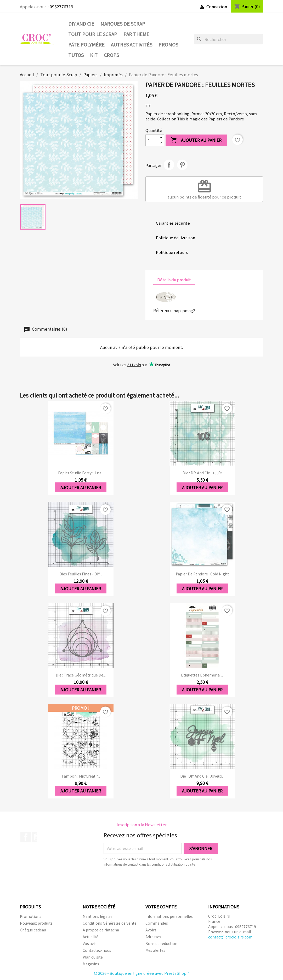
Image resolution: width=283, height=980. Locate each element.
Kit (94, 55)
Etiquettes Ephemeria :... (202, 675)
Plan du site (93, 957)
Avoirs (151, 930)
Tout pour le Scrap (93, 34)
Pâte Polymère (86, 44)
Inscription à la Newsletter (142, 824)
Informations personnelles (169, 916)
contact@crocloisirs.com (230, 937)
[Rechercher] (229, 39)
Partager (169, 165)
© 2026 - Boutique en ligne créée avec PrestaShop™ (142, 973)
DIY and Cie (81, 24)
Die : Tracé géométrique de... (81, 675)
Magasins (91, 964)
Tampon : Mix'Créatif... (81, 776)
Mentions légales (98, 916)
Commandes (157, 923)
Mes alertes (155, 950)
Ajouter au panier (196, 140)
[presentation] (147, 881)
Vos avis (90, 943)
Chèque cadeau (33, 930)
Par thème (136, 34)
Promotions (31, 916)
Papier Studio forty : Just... (81, 473)
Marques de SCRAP (123, 24)
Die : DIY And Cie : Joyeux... (202, 776)
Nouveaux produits (36, 923)
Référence (163, 310)
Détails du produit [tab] (174, 280)
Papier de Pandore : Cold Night (202, 574)
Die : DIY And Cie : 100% (202, 473)
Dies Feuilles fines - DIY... (81, 574)
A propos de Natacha (101, 930)
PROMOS (168, 44)
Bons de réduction (161, 943)
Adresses (153, 937)
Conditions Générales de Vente (110, 923)
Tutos (76, 55)
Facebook (26, 837)
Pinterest (182, 165)
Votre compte (161, 907)
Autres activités (132, 44)
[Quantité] (152, 140)
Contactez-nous (97, 950)
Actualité (90, 937)
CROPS (111, 55)
